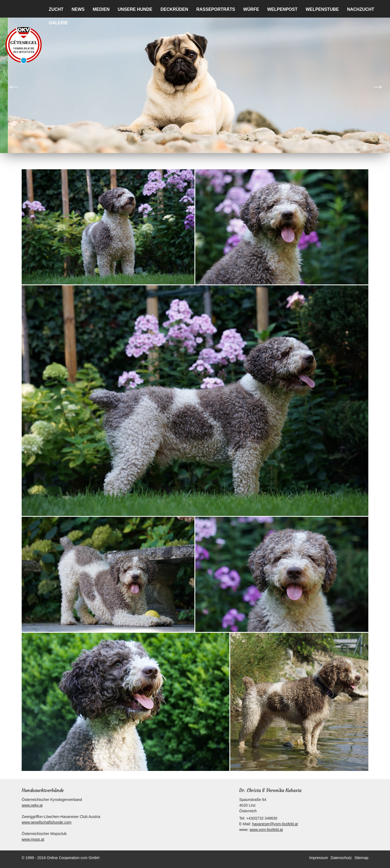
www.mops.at (33, 839)
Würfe (251, 9)
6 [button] (207, 148)
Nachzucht (360, 9)
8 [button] (223, 148)
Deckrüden (174, 9)
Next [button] (374, 82)
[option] (195, 82)
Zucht (56, 9)
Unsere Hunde (135, 9)
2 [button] (175, 148)
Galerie (58, 23)
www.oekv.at (32, 805)
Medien (101, 9)
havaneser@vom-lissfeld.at (275, 824)
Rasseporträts (216, 9)
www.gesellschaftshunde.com (47, 822)
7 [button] (215, 148)
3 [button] (183, 148)
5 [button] (199, 148)
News (78, 9)
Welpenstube (322, 9)
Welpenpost (282, 9)
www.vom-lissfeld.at (266, 830)
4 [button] (191, 148)
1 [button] (167, 148)
